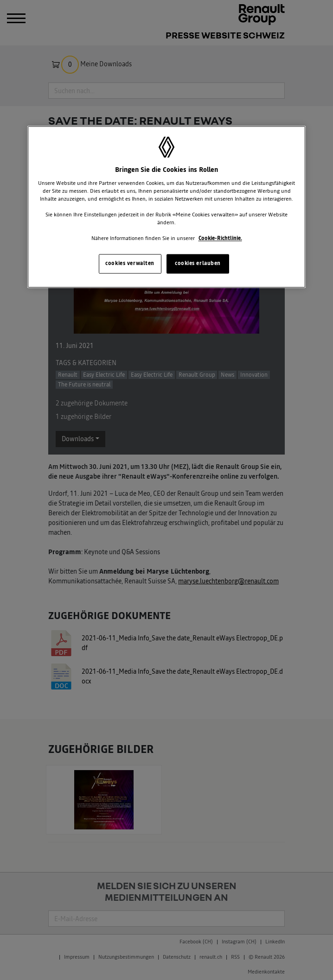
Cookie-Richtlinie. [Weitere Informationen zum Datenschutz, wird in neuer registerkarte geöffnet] (220, 239)
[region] (166, 207)
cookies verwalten (130, 264)
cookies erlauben (198, 264)
